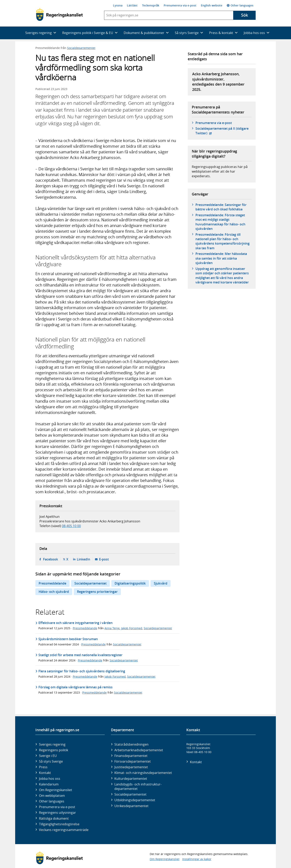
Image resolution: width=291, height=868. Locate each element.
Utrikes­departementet (131, 806)
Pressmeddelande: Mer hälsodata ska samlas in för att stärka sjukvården (221, 258)
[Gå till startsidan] (59, 14)
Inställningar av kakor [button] (197, 859)
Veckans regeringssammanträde (64, 830)
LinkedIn (83, 559)
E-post (104, 559)
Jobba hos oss (50, 779)
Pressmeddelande (52, 583)
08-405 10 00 (71, 526)
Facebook (51, 559)
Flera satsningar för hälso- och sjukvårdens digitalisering (82, 671)
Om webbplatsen (52, 796)
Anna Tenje (112, 628)
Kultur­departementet (131, 779)
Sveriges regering (52, 744)
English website (212, 5)
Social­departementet (130, 794)
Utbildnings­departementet (135, 800)
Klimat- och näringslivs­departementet (143, 773)
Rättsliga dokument (54, 818)
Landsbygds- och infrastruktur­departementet (138, 786)
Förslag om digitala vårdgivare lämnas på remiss (75, 687)
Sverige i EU (48, 756)
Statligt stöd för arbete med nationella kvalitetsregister (80, 655)
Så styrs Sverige (51, 761)
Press (43, 767)
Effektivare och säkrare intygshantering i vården (75, 623)
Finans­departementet (131, 756)
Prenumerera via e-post (180, 5)
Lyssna (118, 5)
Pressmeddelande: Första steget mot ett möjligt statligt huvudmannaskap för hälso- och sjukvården (220, 222)
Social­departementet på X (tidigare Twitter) (222, 131)
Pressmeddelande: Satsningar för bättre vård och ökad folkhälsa (221, 207)
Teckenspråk (151, 5)
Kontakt (45, 773)
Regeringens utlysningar (57, 813)
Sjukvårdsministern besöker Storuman (68, 639)
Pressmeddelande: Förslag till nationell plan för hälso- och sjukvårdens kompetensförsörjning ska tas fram (222, 241)
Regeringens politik (54, 750)
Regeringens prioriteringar (97, 592)
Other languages (240, 5)
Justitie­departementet (131, 767)
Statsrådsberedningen (131, 744)
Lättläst (132, 5)
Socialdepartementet (81, 48)
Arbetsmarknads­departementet (139, 750)
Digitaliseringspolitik (130, 583)
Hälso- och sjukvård (54, 592)
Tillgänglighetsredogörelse (59, 824)
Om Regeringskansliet (56, 790)
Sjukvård (161, 583)
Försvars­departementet (133, 761)
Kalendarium (49, 784)
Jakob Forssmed (132, 628)
